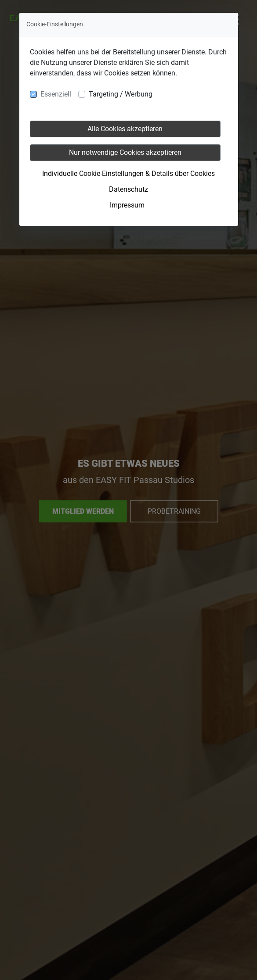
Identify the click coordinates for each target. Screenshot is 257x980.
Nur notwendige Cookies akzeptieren (125, 152)
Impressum (127, 205)
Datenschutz (128, 189)
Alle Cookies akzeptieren (125, 129)
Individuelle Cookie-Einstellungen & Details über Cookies (128, 173)
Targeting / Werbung (121, 94)
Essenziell (56, 94)
